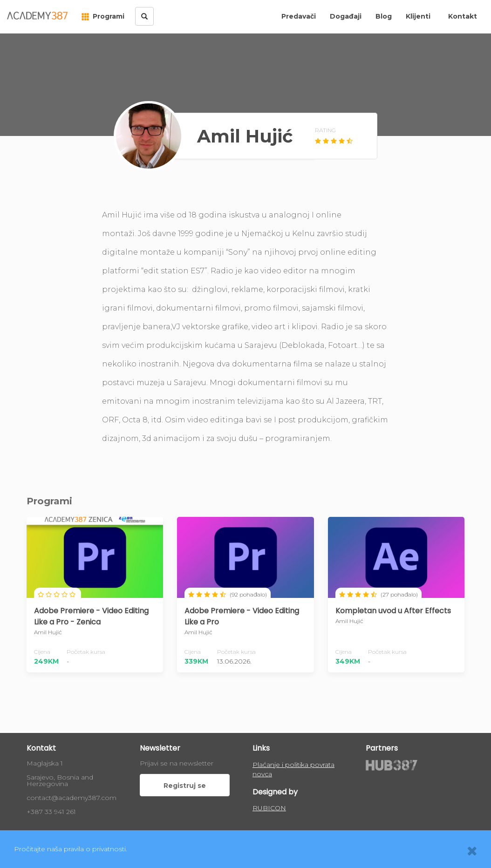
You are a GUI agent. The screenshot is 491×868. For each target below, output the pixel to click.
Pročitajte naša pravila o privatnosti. (71, 849)
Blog (384, 16)
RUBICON (269, 808)
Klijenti (418, 16)
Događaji (346, 16)
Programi (103, 16)
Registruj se (185, 786)
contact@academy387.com (72, 798)
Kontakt (463, 16)
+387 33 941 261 (51, 812)
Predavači (299, 16)
